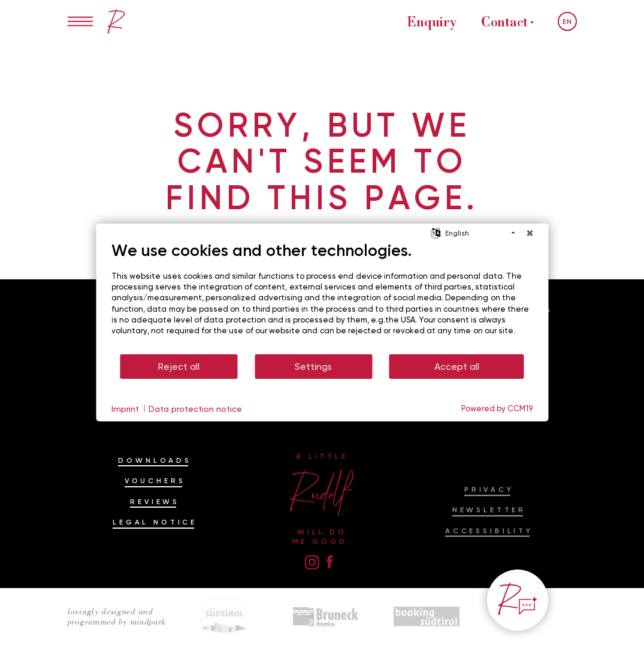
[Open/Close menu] (81, 21)
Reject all (179, 367)
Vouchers (155, 502)
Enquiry (432, 21)
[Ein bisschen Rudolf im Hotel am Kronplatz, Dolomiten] (116, 22)
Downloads (155, 481)
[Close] (530, 233)
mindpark (148, 622)
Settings (313, 367)
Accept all (457, 367)
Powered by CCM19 (497, 408)
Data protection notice (195, 409)
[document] (322, 297)
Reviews (155, 522)
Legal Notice (155, 543)
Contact (504, 21)
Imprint (125, 409)
